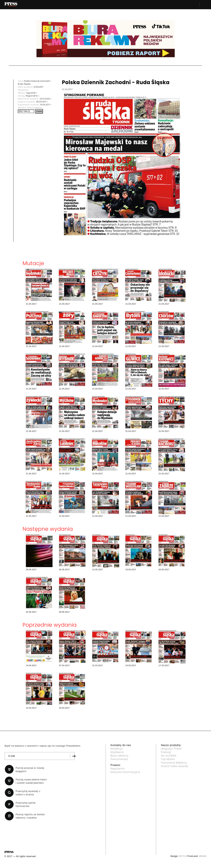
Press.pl (166, 752)
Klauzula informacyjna (125, 772)
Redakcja (117, 749)
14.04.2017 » (46, 105)
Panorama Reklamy (174, 763)
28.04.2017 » (42, 102)
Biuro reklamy (120, 756)
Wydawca (117, 752)
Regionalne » (33, 96)
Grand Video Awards (175, 766)
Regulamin (118, 769)
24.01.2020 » (46, 99)
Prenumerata (119, 759)
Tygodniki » (32, 93)
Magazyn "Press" (171, 749)
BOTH (182, 856)
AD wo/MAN (169, 756)
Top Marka (168, 759)
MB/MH (203, 856)
